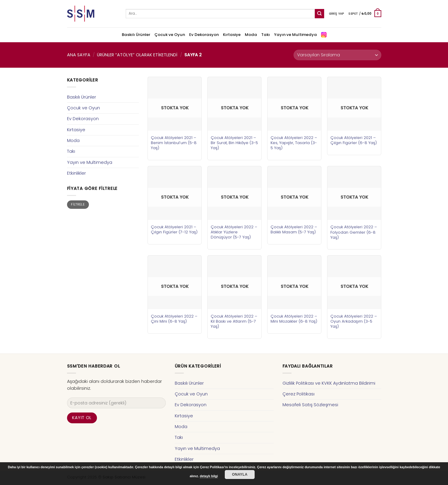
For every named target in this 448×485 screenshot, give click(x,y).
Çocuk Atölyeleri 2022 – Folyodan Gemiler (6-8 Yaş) (354, 232)
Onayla (240, 475)
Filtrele (78, 204)
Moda (251, 35)
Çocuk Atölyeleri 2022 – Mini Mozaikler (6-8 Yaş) (294, 319)
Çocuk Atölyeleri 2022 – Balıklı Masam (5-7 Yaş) (294, 229)
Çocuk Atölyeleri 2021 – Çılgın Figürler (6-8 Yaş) (354, 140)
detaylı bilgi (209, 476)
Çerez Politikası (299, 394)
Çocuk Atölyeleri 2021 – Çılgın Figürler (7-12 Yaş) (174, 229)
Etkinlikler (76, 173)
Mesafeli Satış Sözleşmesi (310, 405)
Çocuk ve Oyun (170, 35)
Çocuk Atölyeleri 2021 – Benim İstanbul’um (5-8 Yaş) (174, 143)
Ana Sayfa (79, 55)
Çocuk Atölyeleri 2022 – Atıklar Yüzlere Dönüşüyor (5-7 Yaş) (234, 232)
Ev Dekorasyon (204, 35)
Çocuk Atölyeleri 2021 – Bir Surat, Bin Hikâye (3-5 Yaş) (234, 143)
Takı (266, 35)
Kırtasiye (232, 35)
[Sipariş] (337, 55)
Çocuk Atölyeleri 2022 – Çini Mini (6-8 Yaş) (174, 319)
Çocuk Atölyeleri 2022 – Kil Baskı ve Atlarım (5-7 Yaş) (234, 321)
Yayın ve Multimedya (296, 35)
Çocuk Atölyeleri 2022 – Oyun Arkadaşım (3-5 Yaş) (354, 321)
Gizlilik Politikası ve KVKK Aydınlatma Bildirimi (329, 383)
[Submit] (319, 14)
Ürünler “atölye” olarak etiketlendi (137, 55)
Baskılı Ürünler (136, 35)
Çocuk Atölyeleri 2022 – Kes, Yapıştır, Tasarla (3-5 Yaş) (294, 143)
